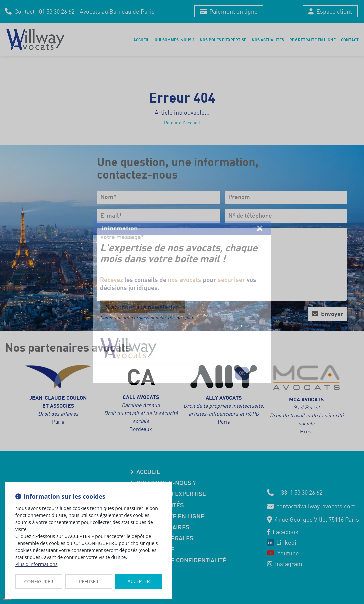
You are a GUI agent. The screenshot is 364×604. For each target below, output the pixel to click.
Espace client (334, 11)
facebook (351, 282)
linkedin (351, 295)
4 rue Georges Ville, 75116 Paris (317, 519)
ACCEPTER (139, 581)
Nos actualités (268, 40)
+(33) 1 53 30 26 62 (299, 492)
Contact (350, 40)
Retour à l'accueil (182, 122)
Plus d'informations (36, 564)
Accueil (141, 40)
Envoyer (332, 314)
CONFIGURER (39, 581)
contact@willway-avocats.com (316, 506)
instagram (351, 322)
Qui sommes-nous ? (174, 40)
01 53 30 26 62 (57, 11)
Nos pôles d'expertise (223, 40)
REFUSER (89, 581)
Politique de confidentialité (181, 561)
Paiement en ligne (233, 11)
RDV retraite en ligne (312, 40)
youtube (351, 309)
